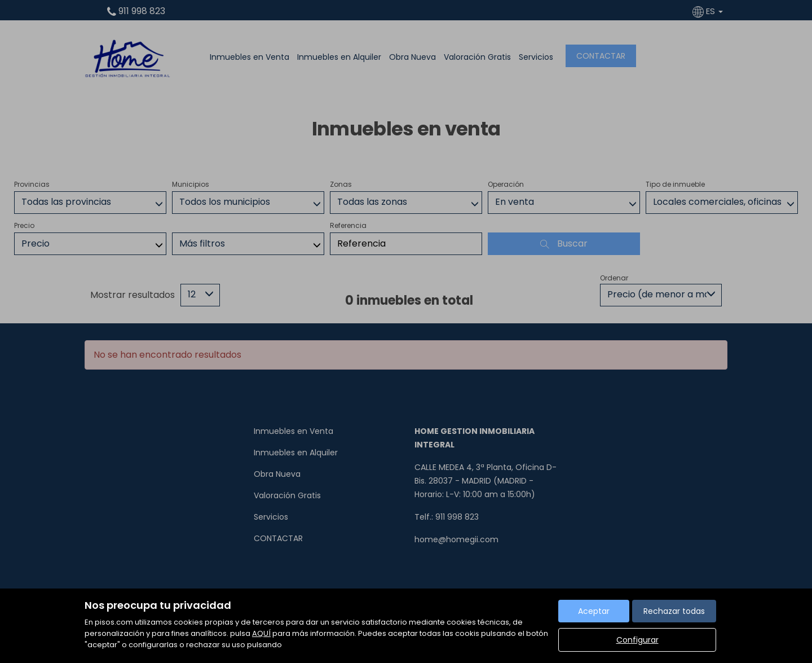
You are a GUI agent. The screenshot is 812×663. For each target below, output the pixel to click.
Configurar (637, 640)
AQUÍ (261, 633)
